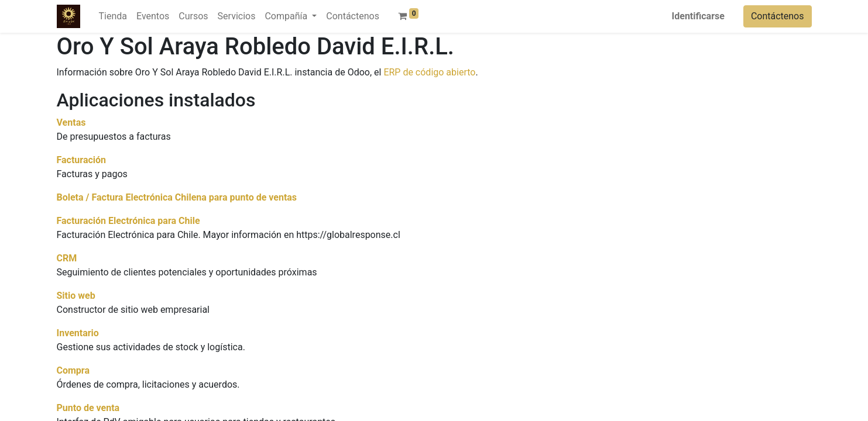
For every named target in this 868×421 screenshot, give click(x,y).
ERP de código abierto (429, 72)
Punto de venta (88, 408)
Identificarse (698, 16)
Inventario (78, 333)
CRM (67, 258)
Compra (73, 370)
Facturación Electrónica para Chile (128, 221)
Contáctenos (778, 16)
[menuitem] (113, 16)
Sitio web (76, 296)
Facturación (82, 160)
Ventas (71, 122)
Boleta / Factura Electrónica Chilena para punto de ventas (177, 197)
